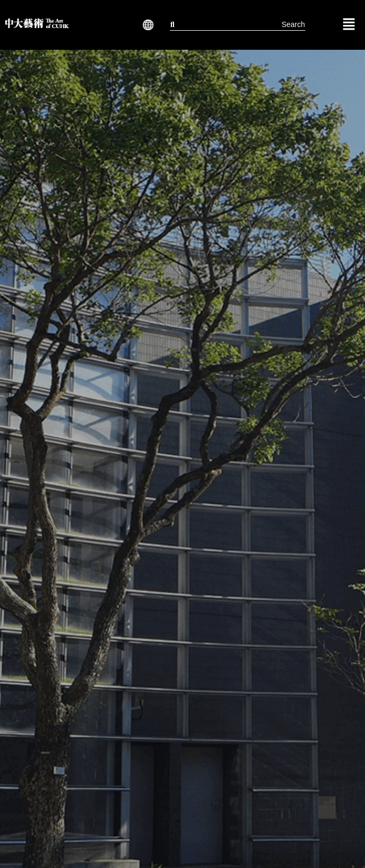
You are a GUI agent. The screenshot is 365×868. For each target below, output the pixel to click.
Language (146, 25)
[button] (146, 25)
